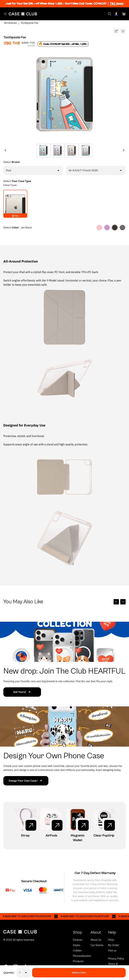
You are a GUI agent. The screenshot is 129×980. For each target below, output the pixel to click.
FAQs (111, 940)
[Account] (117, 14)
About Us (96, 940)
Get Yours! (22, 692)
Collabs (77, 951)
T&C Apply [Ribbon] (117, 4)
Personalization (82, 956)
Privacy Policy (116, 959)
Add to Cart (79, 973)
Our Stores (97, 945)
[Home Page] (23, 14)
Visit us (112, 951)
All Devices (10, 23)
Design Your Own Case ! (26, 781)
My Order (114, 945)
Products (78, 961)
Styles (77, 945)
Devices (78, 940)
